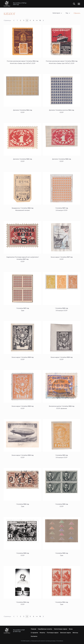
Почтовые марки (53, 633)
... (37, 20)
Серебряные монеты (45, 629)
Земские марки (65, 633)
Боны (71, 629)
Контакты (34, 636)
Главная (33, 629)
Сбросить (77, 13)
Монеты (42, 633)
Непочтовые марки (61, 629)
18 (40, 20)
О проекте (34, 633)
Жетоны (75, 633)
